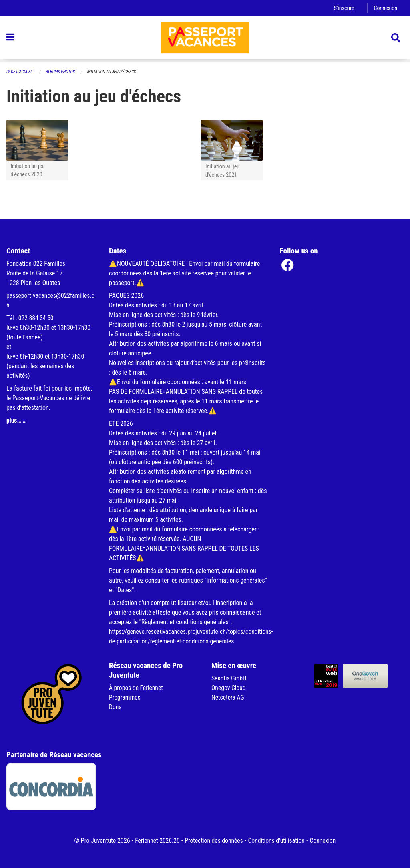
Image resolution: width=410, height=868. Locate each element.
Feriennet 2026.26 (155, 841)
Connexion (385, 8)
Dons (115, 707)
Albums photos (61, 72)
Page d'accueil (20, 72)
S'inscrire (343, 8)
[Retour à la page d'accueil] (205, 39)
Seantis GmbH (229, 678)
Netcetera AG (228, 697)
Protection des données (213, 841)
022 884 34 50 (36, 318)
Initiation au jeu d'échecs (114, 72)
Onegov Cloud (229, 688)
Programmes (125, 697)
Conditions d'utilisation (277, 841)
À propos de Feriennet (137, 688)
